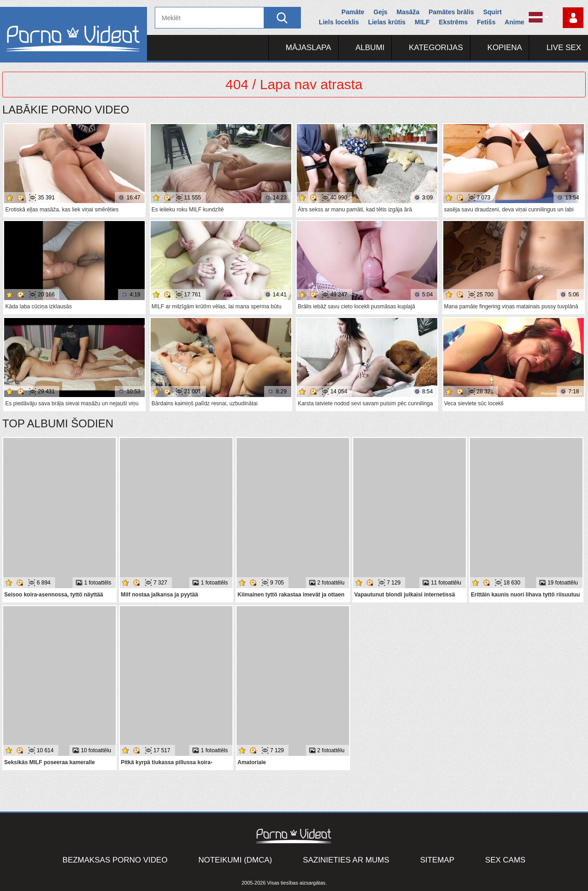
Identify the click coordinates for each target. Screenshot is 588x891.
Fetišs (486, 22)
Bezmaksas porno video (115, 860)
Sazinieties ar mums (346, 860)
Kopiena (505, 48)
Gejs (380, 12)
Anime (515, 22)
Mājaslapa (308, 48)
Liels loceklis (339, 22)
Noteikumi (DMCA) (235, 860)
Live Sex (564, 48)
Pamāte (353, 12)
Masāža (408, 12)
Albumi (370, 48)
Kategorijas (436, 48)
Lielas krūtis (387, 22)
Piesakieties (573, 18)
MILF (422, 22)
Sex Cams (505, 860)
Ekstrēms (453, 22)
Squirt (492, 12)
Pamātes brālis (451, 12)
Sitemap (437, 860)
